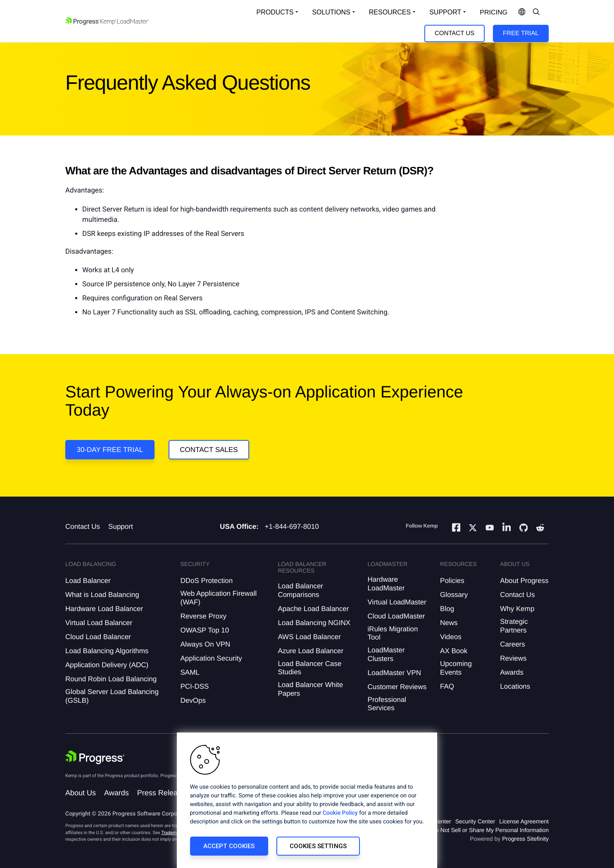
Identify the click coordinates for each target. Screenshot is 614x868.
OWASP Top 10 (205, 630)
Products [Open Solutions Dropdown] (275, 12)
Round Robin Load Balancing (111, 679)
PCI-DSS (194, 686)
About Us (81, 793)
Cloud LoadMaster (396, 616)
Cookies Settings (318, 846)
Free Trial (521, 33)
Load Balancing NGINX (314, 623)
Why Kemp (517, 609)
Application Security (211, 658)
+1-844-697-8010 (292, 527)
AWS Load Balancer (309, 637)
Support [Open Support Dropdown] (445, 12)
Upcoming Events (456, 668)
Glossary (454, 595)
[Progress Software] (95, 757)
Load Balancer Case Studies (309, 668)
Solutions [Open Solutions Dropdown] (331, 12)
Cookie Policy (340, 813)
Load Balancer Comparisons (300, 590)
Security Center (475, 821)
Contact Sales (209, 450)
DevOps (193, 700)
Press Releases (163, 793)
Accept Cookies (229, 846)
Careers (512, 644)
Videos (451, 637)
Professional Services (387, 704)
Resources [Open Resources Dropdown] (390, 12)
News (449, 623)
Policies (452, 581)
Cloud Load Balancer (98, 637)
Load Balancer (88, 581)
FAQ (447, 686)
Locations (515, 686)
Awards (512, 672)
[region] (307, 800)
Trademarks (173, 833)
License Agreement (524, 821)
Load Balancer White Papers (310, 689)
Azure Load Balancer (311, 651)
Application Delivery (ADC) (107, 665)
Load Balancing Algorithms (107, 651)
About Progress (524, 581)
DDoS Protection (206, 581)
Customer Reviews (397, 687)
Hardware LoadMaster (386, 584)
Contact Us (455, 33)
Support (121, 527)
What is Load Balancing (102, 595)
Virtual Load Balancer (99, 623)
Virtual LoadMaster (397, 602)
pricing (494, 13)
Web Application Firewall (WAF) (218, 598)
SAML (190, 672)
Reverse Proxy (203, 616)
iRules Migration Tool (393, 633)
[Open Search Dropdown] (536, 12)
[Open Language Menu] (522, 12)
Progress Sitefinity (525, 839)
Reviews (513, 658)
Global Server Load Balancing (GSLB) (112, 696)
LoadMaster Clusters (386, 654)
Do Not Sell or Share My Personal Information (490, 830)
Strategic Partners (514, 626)
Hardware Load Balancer (104, 609)
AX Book (454, 651)
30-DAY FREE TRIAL (110, 450)
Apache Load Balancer (313, 609)
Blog (447, 609)
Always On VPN (205, 644)
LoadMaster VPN (394, 673)
